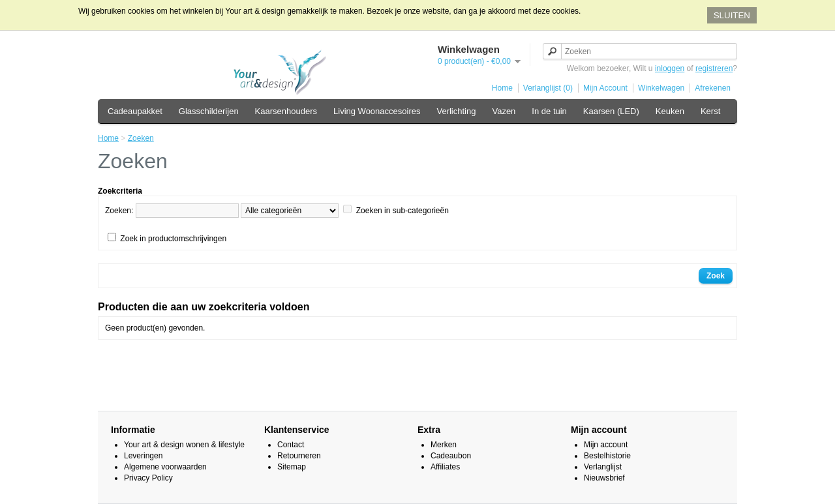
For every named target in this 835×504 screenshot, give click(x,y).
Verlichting (456, 111)
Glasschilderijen (209, 111)
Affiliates (445, 467)
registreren (714, 68)
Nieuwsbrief (604, 478)
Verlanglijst (603, 467)
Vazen (504, 111)
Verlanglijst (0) (548, 88)
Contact (291, 445)
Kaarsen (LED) (611, 111)
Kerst (710, 111)
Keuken (670, 111)
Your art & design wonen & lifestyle (184, 445)
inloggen (670, 68)
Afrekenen (713, 88)
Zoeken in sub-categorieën (402, 211)
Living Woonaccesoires (377, 111)
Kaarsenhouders (286, 111)
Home (502, 88)
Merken (444, 445)
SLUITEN (732, 15)
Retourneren (299, 456)
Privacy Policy (148, 478)
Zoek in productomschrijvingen (173, 239)
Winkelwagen (661, 88)
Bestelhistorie (607, 456)
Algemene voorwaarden (165, 467)
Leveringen (143, 456)
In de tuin (549, 111)
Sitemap (292, 467)
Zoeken (141, 138)
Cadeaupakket (135, 111)
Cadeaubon (451, 456)
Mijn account (606, 445)
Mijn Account (605, 88)
